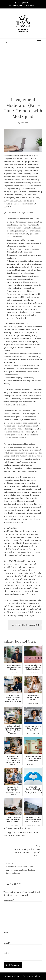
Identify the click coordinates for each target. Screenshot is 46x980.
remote (19, 832)
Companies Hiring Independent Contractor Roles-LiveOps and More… (23, 850)
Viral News (24, 976)
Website (7, 953)
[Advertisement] (23, 73)
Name (7, 932)
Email (7, 943)
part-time (19, 828)
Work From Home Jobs (14, 835)
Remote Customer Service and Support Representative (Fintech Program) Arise (23, 868)
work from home (31, 832)
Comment (9, 900)
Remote (28, 828)
